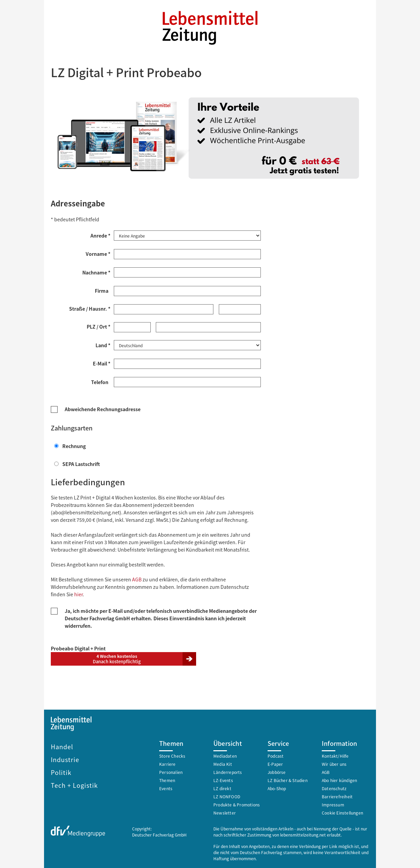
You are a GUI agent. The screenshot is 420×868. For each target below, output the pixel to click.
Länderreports (228, 771)
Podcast (276, 755)
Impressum (333, 804)
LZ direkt (222, 788)
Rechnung (70, 445)
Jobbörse (277, 771)
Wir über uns (334, 763)
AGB (137, 579)
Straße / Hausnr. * (90, 308)
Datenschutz (334, 788)
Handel (62, 746)
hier (78, 594)
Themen (167, 780)
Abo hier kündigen (339, 780)
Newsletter (225, 812)
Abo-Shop (277, 788)
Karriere (167, 763)
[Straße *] (164, 309)
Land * (103, 344)
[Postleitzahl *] (132, 327)
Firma (103, 290)
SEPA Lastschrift (77, 463)
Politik (61, 772)
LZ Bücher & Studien (288, 780)
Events (166, 788)
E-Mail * (102, 363)
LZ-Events (223, 780)
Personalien (171, 771)
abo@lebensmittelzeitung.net (86, 512)
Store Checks (172, 755)
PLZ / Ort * (99, 326)
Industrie (65, 759)
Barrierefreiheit (337, 796)
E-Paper (275, 763)
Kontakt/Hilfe (335, 755)
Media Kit (223, 763)
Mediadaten (225, 755)
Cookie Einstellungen (342, 812)
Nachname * (96, 272)
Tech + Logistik (74, 784)
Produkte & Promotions (237, 804)
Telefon (101, 381)
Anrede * (100, 235)
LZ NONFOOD (227, 796)
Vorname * (98, 253)
